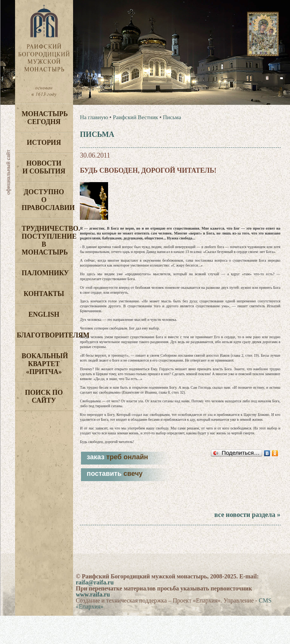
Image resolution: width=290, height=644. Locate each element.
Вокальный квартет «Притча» (45, 364)
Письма (172, 117)
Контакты (44, 294)
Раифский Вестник (136, 117)
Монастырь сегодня (45, 118)
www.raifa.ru (93, 594)
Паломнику (45, 273)
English (44, 314)
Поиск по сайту (44, 396)
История (44, 143)
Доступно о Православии (47, 200)
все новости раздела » (247, 515)
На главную (94, 117)
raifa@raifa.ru (95, 582)
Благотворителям (45, 335)
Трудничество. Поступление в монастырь (47, 240)
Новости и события (44, 167)
